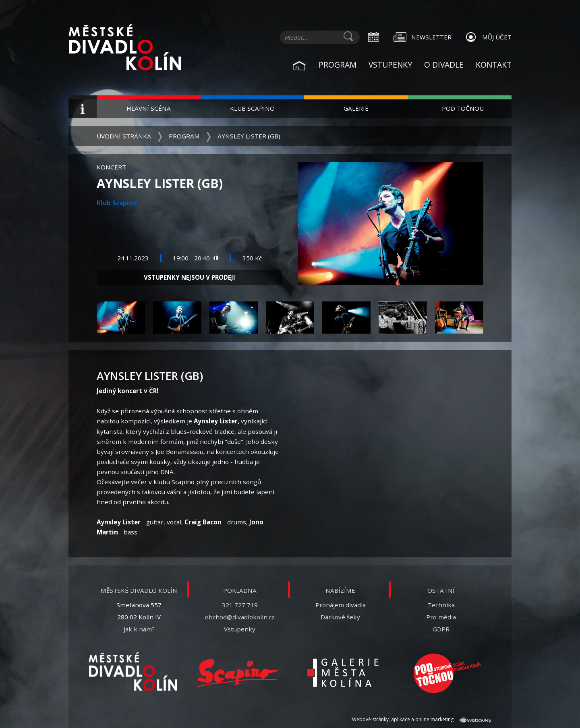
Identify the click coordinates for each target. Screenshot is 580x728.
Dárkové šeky (340, 617)
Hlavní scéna (149, 108)
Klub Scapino (252, 108)
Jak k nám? (139, 629)
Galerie (356, 108)
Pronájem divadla (341, 605)
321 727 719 (240, 605)
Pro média (441, 617)
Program (338, 65)
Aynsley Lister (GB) (249, 136)
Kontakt (494, 65)
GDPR (441, 629)
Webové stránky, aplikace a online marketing (422, 719)
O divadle (444, 65)
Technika (441, 605)
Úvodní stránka (124, 136)
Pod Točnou (463, 108)
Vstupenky (390, 65)
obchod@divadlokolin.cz (240, 617)
